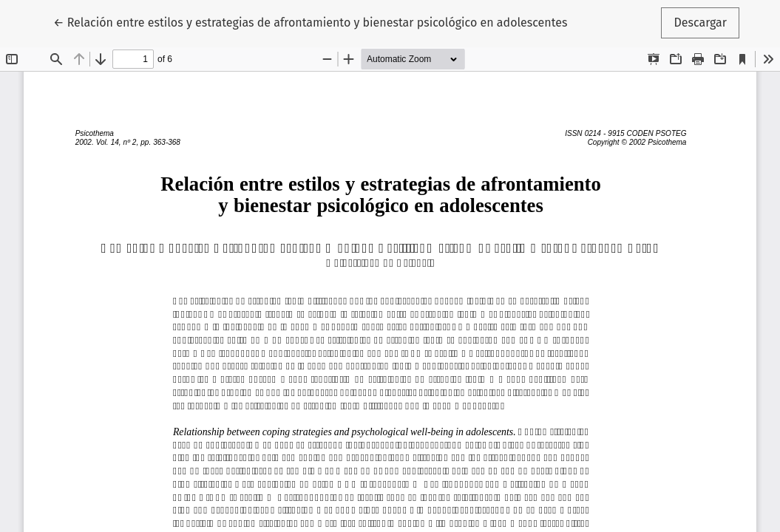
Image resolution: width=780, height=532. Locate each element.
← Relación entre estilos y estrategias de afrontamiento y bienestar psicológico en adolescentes (310, 21)
